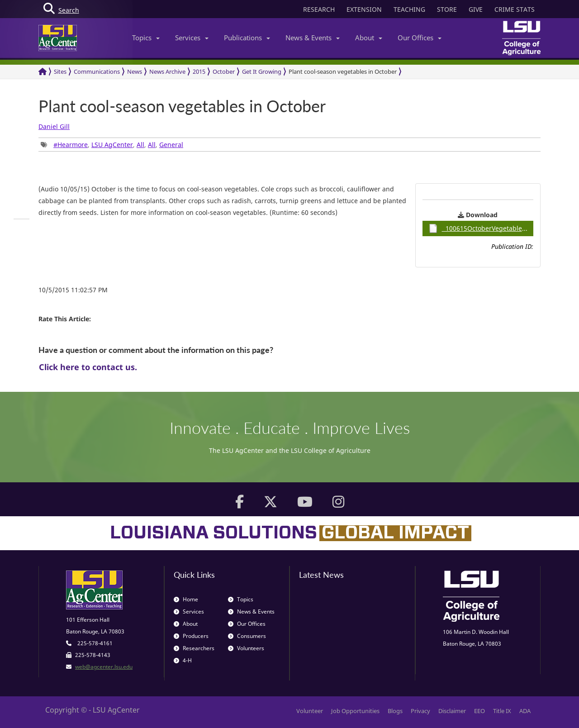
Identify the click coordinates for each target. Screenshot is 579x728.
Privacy (420, 711)
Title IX (502, 711)
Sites (60, 71)
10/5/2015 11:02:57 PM (73, 290)
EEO (479, 711)
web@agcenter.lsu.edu (104, 667)
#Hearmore (71, 145)
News (135, 71)
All (140, 145)
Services (192, 38)
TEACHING (409, 9)
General (171, 145)
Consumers (247, 636)
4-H (183, 660)
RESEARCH (319, 9)
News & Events (313, 38)
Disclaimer (452, 711)
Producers (191, 636)
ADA (525, 711)
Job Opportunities (355, 711)
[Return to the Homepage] (43, 72)
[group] (21, 219)
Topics (146, 38)
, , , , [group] (112, 145)
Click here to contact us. (88, 367)
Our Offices (420, 38)
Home (186, 599)
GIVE (476, 9)
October (224, 71)
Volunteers (246, 648)
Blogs (395, 711)
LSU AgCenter (112, 145)
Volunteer (310, 711)
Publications (247, 38)
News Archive (167, 71)
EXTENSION (364, 9)
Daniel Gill (54, 126)
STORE (447, 9)
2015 (199, 71)
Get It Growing (262, 71)
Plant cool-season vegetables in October (343, 71)
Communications (97, 71)
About (369, 38)
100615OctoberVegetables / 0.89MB (481, 228)
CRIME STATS (515, 9)
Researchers (194, 648)
